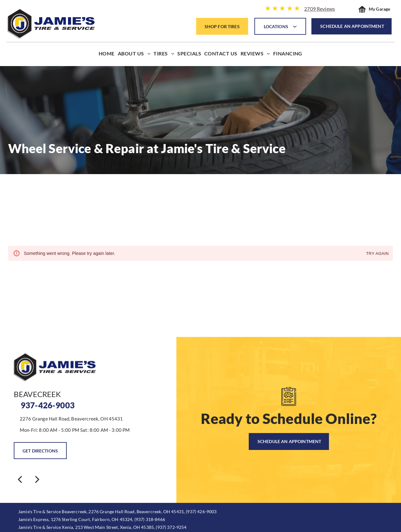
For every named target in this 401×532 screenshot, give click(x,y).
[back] (20, 479)
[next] (37, 479)
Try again (378, 254)
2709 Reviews (320, 9)
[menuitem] (107, 55)
